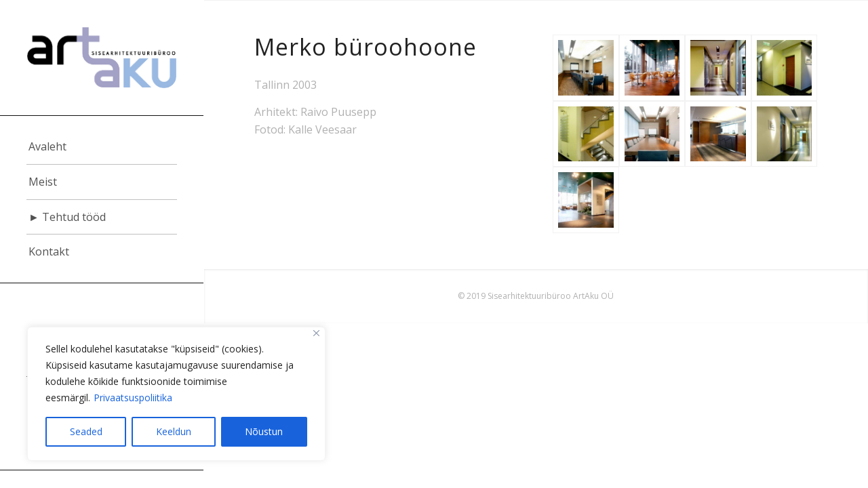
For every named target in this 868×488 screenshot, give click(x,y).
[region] (176, 394)
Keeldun (174, 431)
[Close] (316, 333)
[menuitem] (102, 147)
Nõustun (264, 431)
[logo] (102, 58)
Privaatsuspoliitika (133, 398)
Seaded (86, 431)
